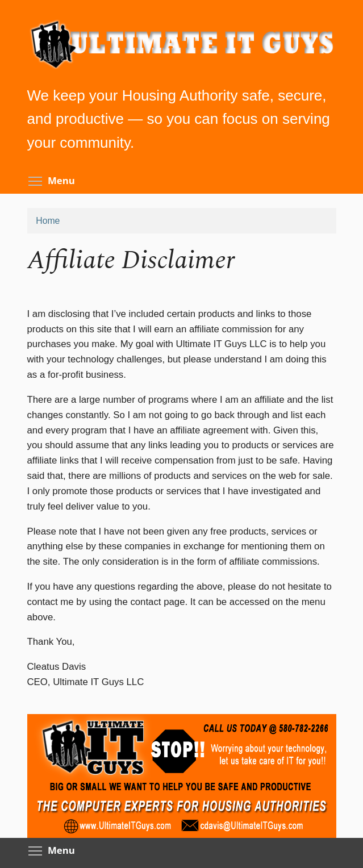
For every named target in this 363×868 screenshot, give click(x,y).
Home (48, 221)
